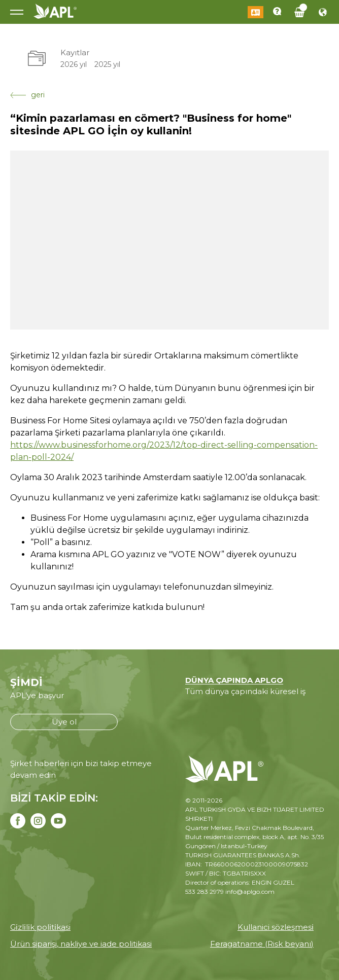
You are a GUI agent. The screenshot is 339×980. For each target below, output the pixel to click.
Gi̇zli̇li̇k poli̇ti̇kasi (40, 927)
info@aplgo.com (250, 892)
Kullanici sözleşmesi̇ (276, 927)
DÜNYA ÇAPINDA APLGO (234, 680)
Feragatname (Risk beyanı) (262, 944)
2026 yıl (74, 64)
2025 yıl (107, 64)
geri (27, 95)
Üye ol (64, 722)
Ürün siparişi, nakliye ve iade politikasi (81, 944)
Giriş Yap (256, 12)
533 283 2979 (205, 892)
